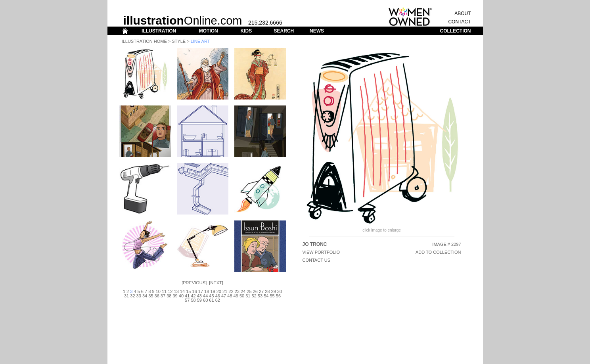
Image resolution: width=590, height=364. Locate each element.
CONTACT (459, 22)
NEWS (317, 31)
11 (164, 291)
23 (237, 291)
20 (219, 291)
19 (213, 291)
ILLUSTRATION (159, 31)
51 (248, 296)
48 (230, 296)
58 (193, 300)
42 (193, 296)
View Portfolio (321, 252)
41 (187, 296)
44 (205, 296)
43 (199, 296)
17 (201, 291)
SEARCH (284, 31)
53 (260, 296)
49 (236, 296)
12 (170, 291)
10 (158, 291)
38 (169, 296)
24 (243, 291)
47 (224, 296)
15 (188, 291)
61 (211, 300)
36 (157, 296)
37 (163, 296)
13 (176, 291)
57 (187, 300)
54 (266, 296)
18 (207, 291)
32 (132, 296)
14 (182, 291)
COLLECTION (456, 31)
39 (175, 296)
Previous (194, 283)
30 (280, 291)
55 (272, 296)
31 (126, 296)
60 (205, 300)
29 (274, 291)
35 (151, 296)
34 (145, 296)
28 (267, 291)
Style (179, 41)
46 (218, 296)
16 (194, 291)
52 (254, 296)
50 (242, 296)
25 (249, 291)
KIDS (246, 31)
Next (216, 283)
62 (218, 300)
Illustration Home (144, 41)
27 (261, 291)
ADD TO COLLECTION (438, 252)
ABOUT (463, 13)
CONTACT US (317, 260)
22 (231, 291)
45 (211, 296)
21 (225, 291)
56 (278, 296)
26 (255, 291)
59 (199, 300)
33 (139, 296)
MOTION (209, 31)
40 (181, 296)
